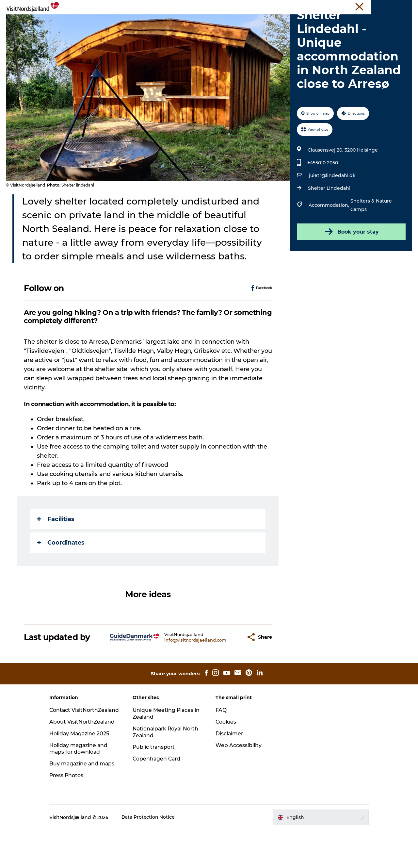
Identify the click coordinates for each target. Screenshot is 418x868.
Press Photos (72, 813)
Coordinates (61, 574)
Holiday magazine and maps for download (85, 787)
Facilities (56, 550)
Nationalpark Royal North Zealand (161, 763)
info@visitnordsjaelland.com (179, 671)
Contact (404, 6)
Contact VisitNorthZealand (79, 745)
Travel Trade (327, 6)
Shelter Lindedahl (329, 219)
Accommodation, (329, 236)
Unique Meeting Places (367, 6)
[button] (225, 668)
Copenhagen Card (160, 790)
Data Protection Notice (154, 855)
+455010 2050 (322, 194)
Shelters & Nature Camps (371, 236)
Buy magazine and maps (88, 802)
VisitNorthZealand (291, 6)
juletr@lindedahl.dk (332, 206)
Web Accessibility (239, 776)
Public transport (157, 778)
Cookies (226, 753)
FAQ (221, 741)
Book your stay (351, 263)
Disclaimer (230, 765)
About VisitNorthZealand (88, 760)
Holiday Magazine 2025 (85, 771)
